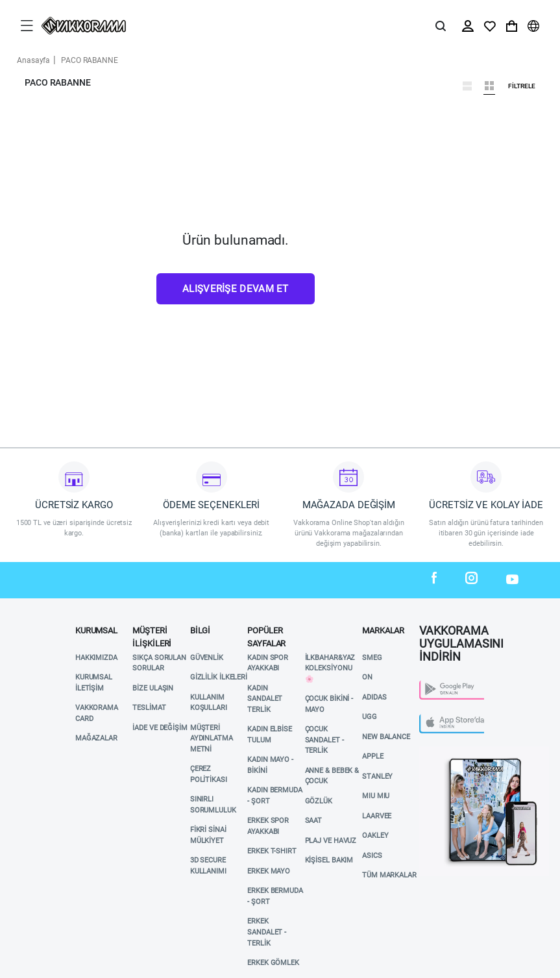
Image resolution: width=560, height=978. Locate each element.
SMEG (372, 658)
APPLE (373, 756)
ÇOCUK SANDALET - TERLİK (324, 740)
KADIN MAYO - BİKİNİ (270, 765)
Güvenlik (207, 658)
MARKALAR (383, 630)
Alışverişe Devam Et (236, 289)
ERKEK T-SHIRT (272, 851)
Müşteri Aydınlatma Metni (212, 739)
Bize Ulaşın (153, 688)
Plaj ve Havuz (331, 841)
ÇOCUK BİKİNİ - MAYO (329, 704)
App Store (438, 717)
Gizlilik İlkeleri (219, 677)
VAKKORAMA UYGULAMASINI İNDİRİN (461, 633)
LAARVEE (377, 816)
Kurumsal (96, 630)
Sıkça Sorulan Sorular (159, 663)
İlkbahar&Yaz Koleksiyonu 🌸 (330, 668)
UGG (370, 717)
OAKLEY (375, 836)
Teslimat (149, 708)
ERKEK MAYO (269, 871)
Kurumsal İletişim (94, 683)
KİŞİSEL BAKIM (329, 860)
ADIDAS (374, 697)
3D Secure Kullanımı (208, 866)
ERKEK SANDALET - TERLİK (267, 932)
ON (367, 677)
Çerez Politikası (209, 774)
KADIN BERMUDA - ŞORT (275, 796)
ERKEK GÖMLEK (273, 963)
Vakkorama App (448, 751)
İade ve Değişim (160, 728)
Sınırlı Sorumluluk (213, 805)
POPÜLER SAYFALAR (266, 634)
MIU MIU (376, 796)
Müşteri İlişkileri (152, 634)
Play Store (440, 684)
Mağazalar (96, 738)
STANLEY (377, 776)
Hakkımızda (96, 658)
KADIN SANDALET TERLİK (265, 699)
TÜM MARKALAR (389, 875)
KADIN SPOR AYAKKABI (268, 663)
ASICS (372, 856)
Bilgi (201, 630)
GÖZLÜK (319, 801)
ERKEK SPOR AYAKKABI (268, 826)
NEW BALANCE (386, 737)
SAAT (314, 821)
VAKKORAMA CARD (97, 713)
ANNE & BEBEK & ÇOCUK (332, 776)
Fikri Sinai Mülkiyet (208, 835)
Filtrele (522, 86)
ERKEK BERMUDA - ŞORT (275, 896)
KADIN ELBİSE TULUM (270, 735)
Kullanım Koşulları (209, 703)
